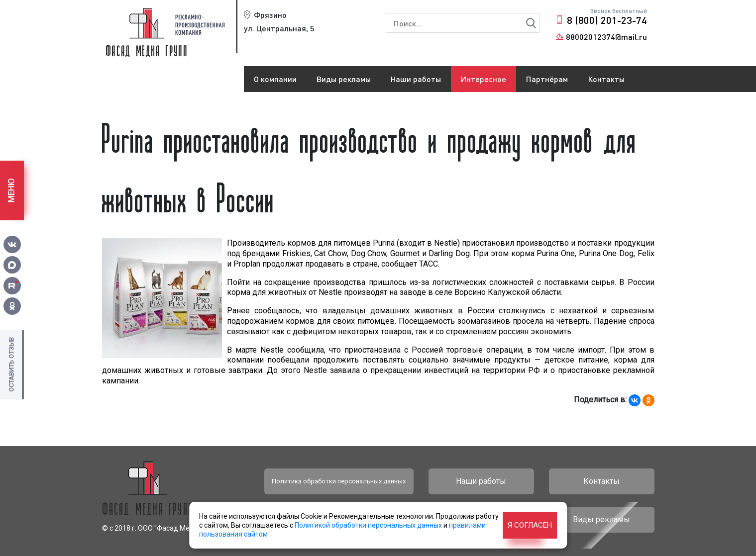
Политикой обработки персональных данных (368, 525)
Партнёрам (547, 79)
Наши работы (416, 79)
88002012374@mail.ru (606, 37)
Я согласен (530, 525)
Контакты (606, 79)
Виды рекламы (344, 79)
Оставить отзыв (11, 365)
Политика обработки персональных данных (339, 481)
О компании (275, 79)
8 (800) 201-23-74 (607, 20)
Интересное (484, 79)
